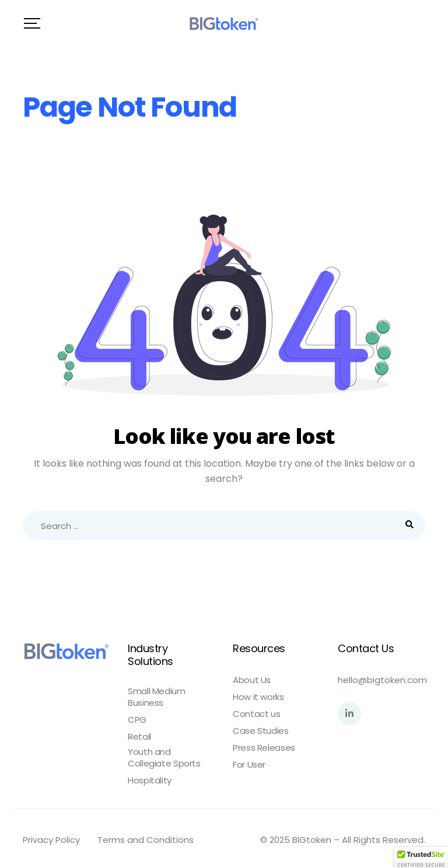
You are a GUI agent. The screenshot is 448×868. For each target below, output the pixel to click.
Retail (139, 737)
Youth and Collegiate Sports (164, 758)
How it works (258, 697)
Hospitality (150, 780)
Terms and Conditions (146, 840)
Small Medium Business (157, 697)
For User (249, 765)
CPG (137, 720)
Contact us (256, 714)
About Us (252, 680)
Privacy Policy (51, 840)
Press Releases (264, 748)
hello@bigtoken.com (382, 680)
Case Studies (261, 731)
